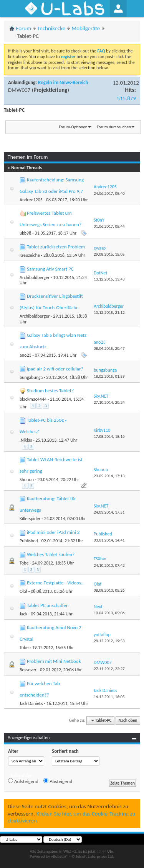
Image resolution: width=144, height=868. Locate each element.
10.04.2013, (109, 613)
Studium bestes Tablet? (50, 391)
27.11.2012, (109, 669)
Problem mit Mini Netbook (54, 661)
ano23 (26, 355)
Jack (23, 614)
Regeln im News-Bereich (63, 82)
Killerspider (30, 519)
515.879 (127, 98)
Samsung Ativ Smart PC (50, 269)
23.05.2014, (109, 476)
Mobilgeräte (86, 28)
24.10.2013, (109, 565)
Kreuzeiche (30, 255)
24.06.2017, (109, 193)
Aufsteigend (23, 781)
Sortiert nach (65, 751)
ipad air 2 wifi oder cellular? (55, 369)
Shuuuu (27, 480)
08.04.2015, (109, 348)
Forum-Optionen (73, 127)
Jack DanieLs (31, 703)
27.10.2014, (109, 402)
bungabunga (31, 377)
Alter (13, 751)
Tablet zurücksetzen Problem (56, 247)
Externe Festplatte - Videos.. (55, 583)
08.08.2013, (109, 590)
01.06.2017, (109, 226)
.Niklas (26, 440)
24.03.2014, (109, 512)
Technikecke (51, 28)
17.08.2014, (109, 436)
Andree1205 (31, 200)
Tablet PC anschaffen (48, 605)
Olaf (23, 591)
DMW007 (19, 90)
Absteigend (58, 781)
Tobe (24, 563)
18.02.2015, (109, 376)
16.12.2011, (109, 697)
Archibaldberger (35, 277)
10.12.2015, (109, 312)
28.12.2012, (109, 641)
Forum (24, 28)
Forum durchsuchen (114, 127)
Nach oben (128, 720)
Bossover (28, 670)
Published (29, 541)
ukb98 (25, 233)
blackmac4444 (33, 399)
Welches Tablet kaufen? (51, 554)
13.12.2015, (109, 279)
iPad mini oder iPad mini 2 (53, 532)
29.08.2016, (109, 254)
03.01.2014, (109, 540)
